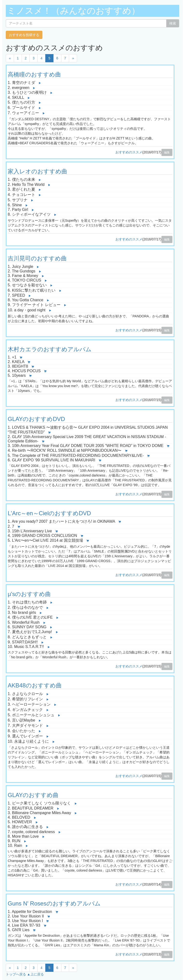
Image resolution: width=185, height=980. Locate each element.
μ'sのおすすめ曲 (29, 594)
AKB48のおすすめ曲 (35, 685)
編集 (167, 152)
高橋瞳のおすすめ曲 (34, 74)
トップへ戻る (16, 974)
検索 (173, 23)
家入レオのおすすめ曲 (37, 171)
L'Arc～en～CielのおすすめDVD (49, 513)
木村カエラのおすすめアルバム (50, 349)
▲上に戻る (35, 974)
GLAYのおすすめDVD (36, 419)
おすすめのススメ (129, 152)
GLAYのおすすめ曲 (33, 795)
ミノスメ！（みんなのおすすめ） (73, 11)
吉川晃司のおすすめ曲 (37, 258)
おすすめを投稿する (24, 35)
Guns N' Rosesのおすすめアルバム (54, 903)
